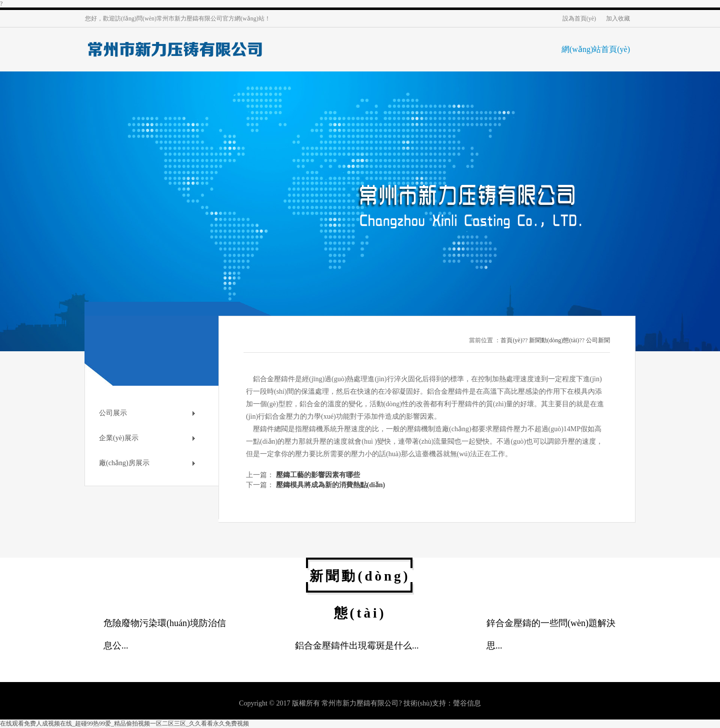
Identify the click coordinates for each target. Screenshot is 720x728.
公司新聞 (598, 340)
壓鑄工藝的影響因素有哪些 (318, 475)
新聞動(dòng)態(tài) (554, 340)
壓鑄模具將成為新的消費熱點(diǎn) (331, 485)
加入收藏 (618, 18)
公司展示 (113, 413)
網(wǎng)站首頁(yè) (596, 49)
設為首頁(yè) (579, 18)
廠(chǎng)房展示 (124, 463)
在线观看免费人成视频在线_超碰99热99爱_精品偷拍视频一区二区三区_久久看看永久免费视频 (124, 724)
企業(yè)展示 (119, 438)
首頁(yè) (511, 340)
